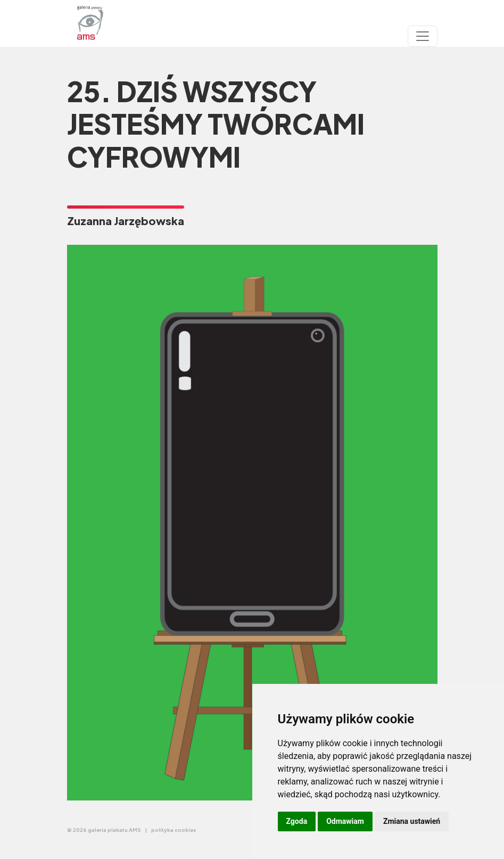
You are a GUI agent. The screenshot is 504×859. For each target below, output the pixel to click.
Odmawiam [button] (345, 821)
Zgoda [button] (297, 821)
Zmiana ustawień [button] (412, 821)
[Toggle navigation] (423, 36)
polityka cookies (174, 830)
